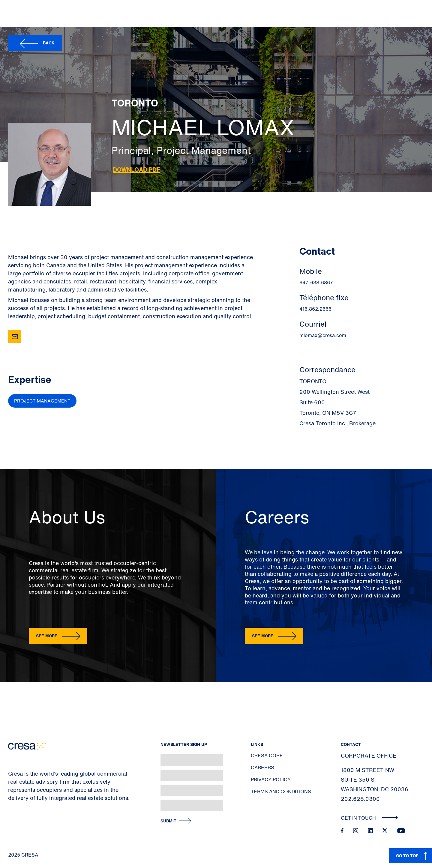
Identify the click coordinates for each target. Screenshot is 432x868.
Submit (168, 821)
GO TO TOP (407, 856)
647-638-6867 (316, 283)
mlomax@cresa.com (323, 335)
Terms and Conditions (281, 792)
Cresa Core (267, 756)
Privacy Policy (271, 780)
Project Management (42, 401)
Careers (262, 768)
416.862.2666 (315, 309)
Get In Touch (369, 818)
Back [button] (49, 43)
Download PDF (136, 170)
